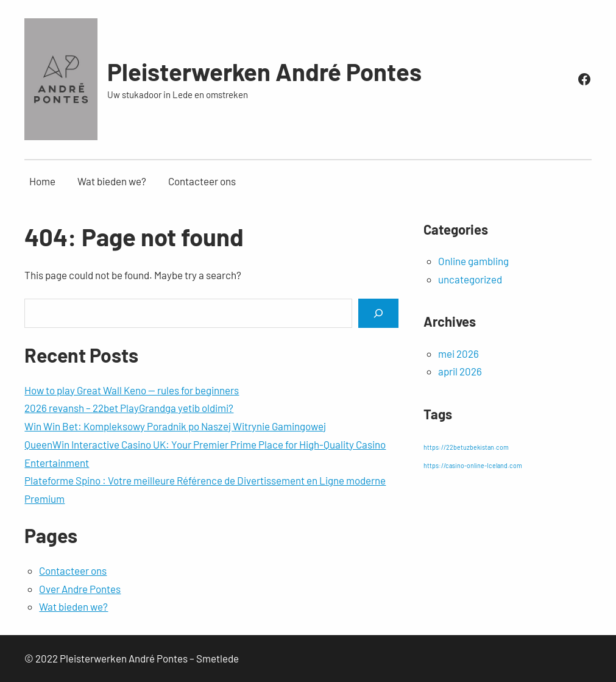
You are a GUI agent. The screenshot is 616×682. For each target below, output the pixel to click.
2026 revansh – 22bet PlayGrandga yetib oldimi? (129, 408)
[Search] (378, 313)
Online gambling (473, 261)
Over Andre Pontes (80, 589)
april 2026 (460, 371)
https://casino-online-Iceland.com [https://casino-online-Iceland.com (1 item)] (473, 465)
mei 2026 (458, 353)
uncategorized (470, 279)
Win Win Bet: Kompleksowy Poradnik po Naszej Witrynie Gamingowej (175, 426)
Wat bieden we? (73, 606)
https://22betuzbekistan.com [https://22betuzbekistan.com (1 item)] (466, 447)
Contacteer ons (73, 570)
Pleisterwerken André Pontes (264, 71)
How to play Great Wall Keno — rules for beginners (132, 390)
